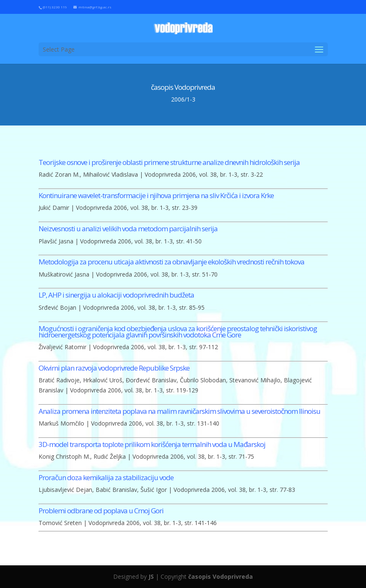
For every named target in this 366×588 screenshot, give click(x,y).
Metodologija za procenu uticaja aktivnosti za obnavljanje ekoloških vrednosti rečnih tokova (171, 262)
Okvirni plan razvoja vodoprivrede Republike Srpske (114, 368)
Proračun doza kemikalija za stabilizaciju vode (106, 477)
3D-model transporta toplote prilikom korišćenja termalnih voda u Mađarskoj (152, 444)
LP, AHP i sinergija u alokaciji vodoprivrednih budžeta (116, 295)
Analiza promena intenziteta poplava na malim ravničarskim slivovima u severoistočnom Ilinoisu (179, 411)
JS (151, 576)
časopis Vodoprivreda (221, 576)
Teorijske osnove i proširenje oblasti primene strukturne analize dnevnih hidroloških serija (169, 162)
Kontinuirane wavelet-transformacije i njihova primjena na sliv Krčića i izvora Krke (156, 195)
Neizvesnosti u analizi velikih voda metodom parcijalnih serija (128, 229)
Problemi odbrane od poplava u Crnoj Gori (101, 511)
